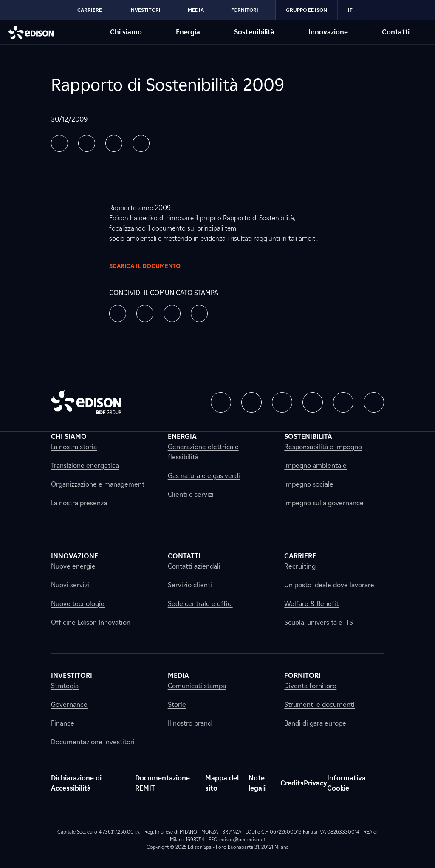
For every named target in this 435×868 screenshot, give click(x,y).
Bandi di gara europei (316, 723)
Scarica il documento (152, 266)
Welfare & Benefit (311, 604)
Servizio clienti (190, 585)
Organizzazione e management (98, 484)
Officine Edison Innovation (91, 622)
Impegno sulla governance (324, 503)
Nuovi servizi (70, 585)
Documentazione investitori (93, 742)
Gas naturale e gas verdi (204, 476)
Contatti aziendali (194, 566)
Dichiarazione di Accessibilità (76, 783)
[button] (59, 143)
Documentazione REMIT (162, 783)
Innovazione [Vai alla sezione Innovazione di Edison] (328, 32)
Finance (63, 723)
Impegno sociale (309, 484)
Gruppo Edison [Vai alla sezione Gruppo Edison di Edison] (306, 10)
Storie (177, 704)
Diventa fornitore (310, 686)
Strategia (65, 686)
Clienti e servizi (191, 494)
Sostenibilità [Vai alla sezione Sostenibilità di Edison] (254, 32)
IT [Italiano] (355, 10)
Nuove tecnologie (78, 604)
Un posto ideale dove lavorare (329, 585)
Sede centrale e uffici (200, 604)
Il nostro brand (190, 723)
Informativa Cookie (346, 783)
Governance (69, 704)
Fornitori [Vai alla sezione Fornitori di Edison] (245, 10)
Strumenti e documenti (319, 704)
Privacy (315, 783)
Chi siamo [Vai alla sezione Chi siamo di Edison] (126, 32)
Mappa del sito (222, 783)
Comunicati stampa (197, 686)
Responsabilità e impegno (323, 447)
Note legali (257, 783)
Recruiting (300, 566)
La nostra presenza (79, 503)
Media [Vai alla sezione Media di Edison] (196, 10)
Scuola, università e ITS (319, 622)
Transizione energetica (85, 465)
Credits (292, 783)
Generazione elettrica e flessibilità (203, 452)
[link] (389, 10)
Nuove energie (73, 566)
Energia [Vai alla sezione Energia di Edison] (188, 32)
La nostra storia (74, 447)
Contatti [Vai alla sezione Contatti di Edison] (396, 32)
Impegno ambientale (315, 465)
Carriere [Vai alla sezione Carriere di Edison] (90, 10)
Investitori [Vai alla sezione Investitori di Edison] (145, 10)
